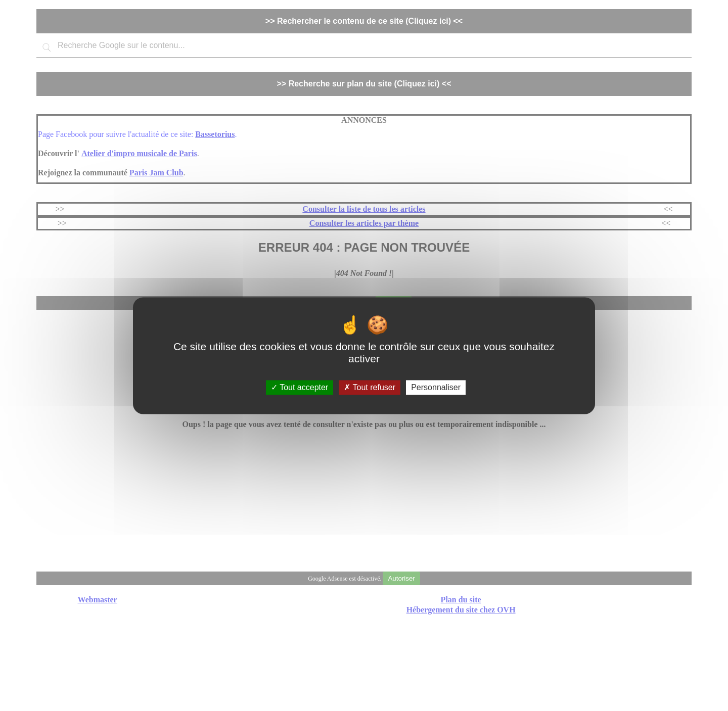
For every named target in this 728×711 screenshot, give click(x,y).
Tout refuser (370, 387)
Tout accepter (300, 387)
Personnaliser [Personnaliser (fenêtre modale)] (436, 387)
